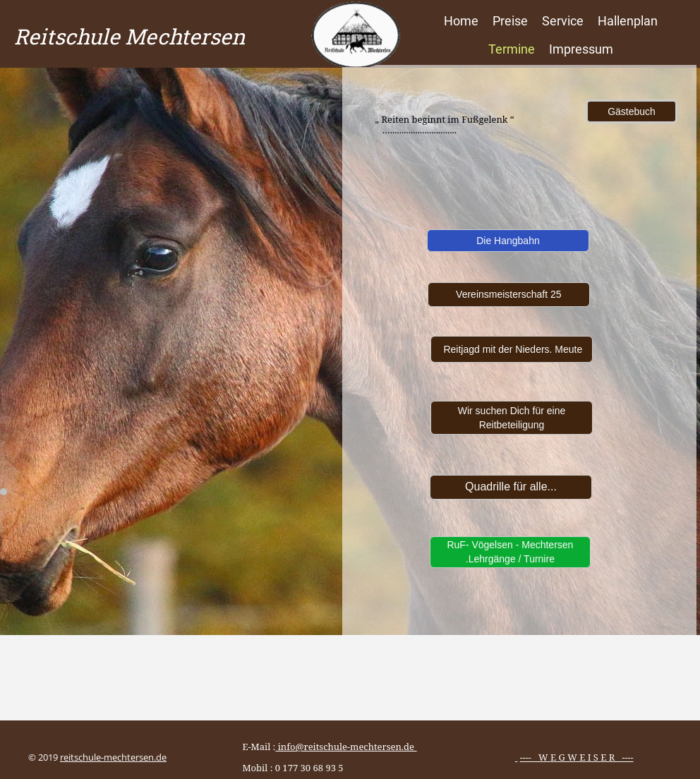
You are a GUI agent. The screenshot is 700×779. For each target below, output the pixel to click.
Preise (510, 21)
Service (563, 21)
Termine (512, 49)
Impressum (581, 49)
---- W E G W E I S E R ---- (577, 757)
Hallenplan (628, 21)
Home (461, 21)
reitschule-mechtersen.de (113, 757)
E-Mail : (325, 747)
